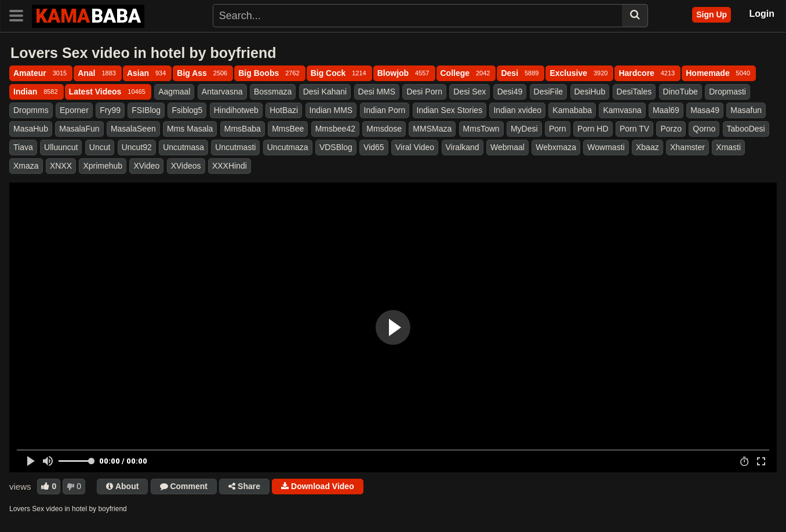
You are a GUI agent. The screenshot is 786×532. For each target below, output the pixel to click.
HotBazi (284, 110)
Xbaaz (647, 147)
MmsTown (481, 129)
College (466, 73)
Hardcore (647, 73)
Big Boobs (270, 73)
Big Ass (203, 73)
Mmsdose (384, 129)
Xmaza (26, 166)
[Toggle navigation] (21, 14)
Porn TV (634, 129)
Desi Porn (424, 92)
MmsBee (288, 129)
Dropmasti (727, 92)
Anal (98, 73)
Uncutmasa (183, 147)
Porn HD (593, 129)
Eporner (74, 110)
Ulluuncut (61, 147)
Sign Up (712, 14)
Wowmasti (606, 147)
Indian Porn (385, 110)
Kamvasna (622, 110)
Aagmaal (174, 92)
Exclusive (579, 73)
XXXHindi (230, 166)
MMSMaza (432, 129)
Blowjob (404, 73)
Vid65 (374, 147)
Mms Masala (190, 129)
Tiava (23, 147)
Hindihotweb (236, 110)
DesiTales (634, 92)
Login (762, 14)
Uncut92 (137, 147)
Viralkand (463, 147)
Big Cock (339, 73)
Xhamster (687, 147)
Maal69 (666, 110)
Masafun (746, 110)
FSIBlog (146, 110)
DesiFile (549, 92)
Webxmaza (556, 147)
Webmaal (507, 147)
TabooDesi (746, 129)
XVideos (186, 166)
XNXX (61, 166)
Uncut (100, 147)
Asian (147, 73)
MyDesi (524, 129)
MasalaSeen (133, 129)
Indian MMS (331, 110)
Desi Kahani (325, 92)
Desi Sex (470, 92)
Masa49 (705, 110)
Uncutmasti (235, 147)
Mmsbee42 (335, 129)
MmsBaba (243, 129)
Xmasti (728, 147)
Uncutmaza (288, 147)
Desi (521, 73)
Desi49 (510, 92)
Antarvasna (222, 92)
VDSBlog (336, 147)
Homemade (719, 73)
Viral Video (415, 147)
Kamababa (572, 110)
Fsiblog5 (187, 110)
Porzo (671, 129)
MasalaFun (79, 129)
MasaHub (31, 129)
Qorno (704, 129)
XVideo (146, 166)
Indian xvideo (517, 110)
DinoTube (681, 92)
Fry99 (110, 110)
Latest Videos (108, 92)
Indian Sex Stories (450, 110)
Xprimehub (103, 166)
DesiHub (590, 92)
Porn (558, 129)
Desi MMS (377, 92)
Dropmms (31, 110)
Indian (37, 92)
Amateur (41, 73)
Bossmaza (273, 92)
